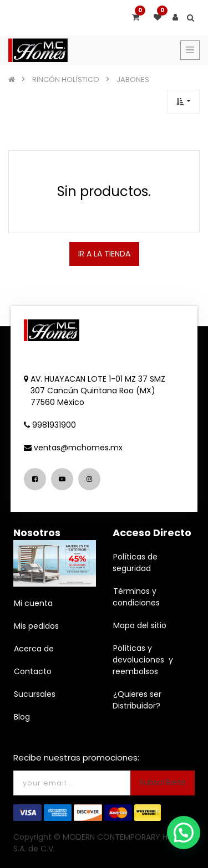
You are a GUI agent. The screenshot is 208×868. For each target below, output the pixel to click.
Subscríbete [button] (163, 782)
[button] (183, 102)
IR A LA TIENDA (104, 254)
